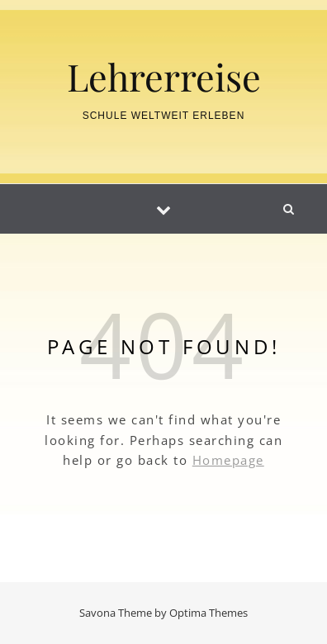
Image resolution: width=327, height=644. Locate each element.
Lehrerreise (164, 76)
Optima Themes (209, 613)
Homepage (228, 460)
